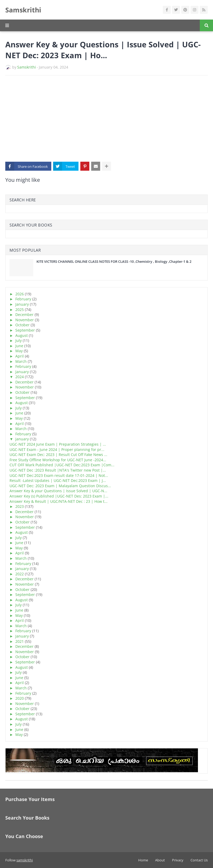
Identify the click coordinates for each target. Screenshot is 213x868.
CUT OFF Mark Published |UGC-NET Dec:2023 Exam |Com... (62, 465)
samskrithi (25, 860)
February (23, 299)
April (20, 356)
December (24, 315)
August (22, 335)
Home (143, 860)
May (19, 351)
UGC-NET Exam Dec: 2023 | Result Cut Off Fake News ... (58, 455)
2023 (20, 506)
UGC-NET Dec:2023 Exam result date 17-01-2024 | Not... (59, 475)
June (19, 346)
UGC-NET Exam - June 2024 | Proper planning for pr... (57, 449)
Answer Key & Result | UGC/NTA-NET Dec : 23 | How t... (59, 501)
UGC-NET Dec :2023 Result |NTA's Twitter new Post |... (58, 470)
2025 (20, 309)
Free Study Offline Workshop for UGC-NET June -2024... (58, 460)
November (25, 320)
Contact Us (199, 860)
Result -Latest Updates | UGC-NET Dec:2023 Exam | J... (58, 480)
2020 (20, 698)
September (25, 330)
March (21, 361)
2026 (20, 294)
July (18, 340)
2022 (20, 574)
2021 (20, 641)
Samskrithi (23, 10)
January (22, 304)
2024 (20, 377)
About (160, 860)
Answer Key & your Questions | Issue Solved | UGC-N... (58, 491)
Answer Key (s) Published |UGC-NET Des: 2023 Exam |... (59, 496)
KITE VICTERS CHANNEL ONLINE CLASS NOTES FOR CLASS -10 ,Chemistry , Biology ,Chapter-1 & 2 (114, 261)
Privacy (178, 860)
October (22, 325)
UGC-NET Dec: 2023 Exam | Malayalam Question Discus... (60, 486)
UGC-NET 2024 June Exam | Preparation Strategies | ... (58, 444)
